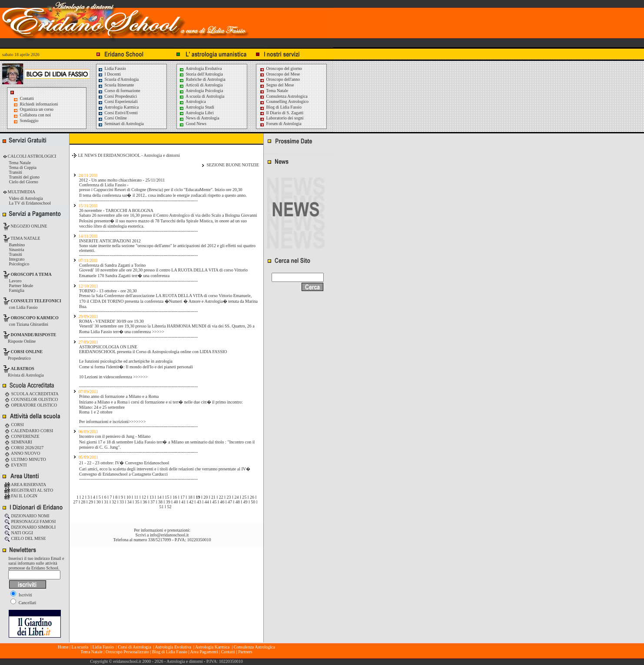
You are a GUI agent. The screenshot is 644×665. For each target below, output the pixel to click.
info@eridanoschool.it (169, 535)
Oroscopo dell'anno (283, 79)
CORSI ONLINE (27, 352)
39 (168, 502)
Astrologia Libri (196, 113)
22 (221, 497)
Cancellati (23, 603)
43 (199, 502)
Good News (193, 124)
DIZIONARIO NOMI (27, 516)
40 (176, 502)
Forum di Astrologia (281, 124)
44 (207, 502)
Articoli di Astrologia (201, 85)
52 (169, 507)
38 (160, 502)
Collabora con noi (36, 115)
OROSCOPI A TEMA (31, 274)
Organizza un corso (37, 109)
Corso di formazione (119, 91)
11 (136, 497)
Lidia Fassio (112, 68)
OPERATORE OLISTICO (31, 405)
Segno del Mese (277, 85)
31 (106, 502)
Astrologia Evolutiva (201, 68)
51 (162, 507)
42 (191, 502)
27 (75, 502)
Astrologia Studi (197, 107)
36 (145, 502)
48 (238, 502)
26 (252, 497)
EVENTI (16, 465)
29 (91, 502)
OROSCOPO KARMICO (35, 318)
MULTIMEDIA (21, 192)
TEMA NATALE (25, 238)
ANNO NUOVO (22, 453)
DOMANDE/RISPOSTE (34, 335)
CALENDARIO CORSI (29, 431)
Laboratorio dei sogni (282, 118)
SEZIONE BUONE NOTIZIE (233, 165)
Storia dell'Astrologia (201, 74)
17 (183, 497)
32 (114, 502)
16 (175, 497)
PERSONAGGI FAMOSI (30, 521)
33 (122, 502)
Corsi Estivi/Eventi (118, 113)
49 (246, 502)
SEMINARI (18, 442)
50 (253, 502)
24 (236, 497)
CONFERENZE (22, 436)
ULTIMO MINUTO (25, 459)
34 (129, 502)
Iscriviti (21, 595)
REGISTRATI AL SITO (29, 490)
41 (183, 502)
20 (206, 497)
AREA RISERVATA (25, 485)
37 (153, 502)
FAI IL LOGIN (21, 496)
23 (229, 497)
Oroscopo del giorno (281, 68)
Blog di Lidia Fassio (281, 107)
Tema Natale (274, 91)
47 (230, 502)
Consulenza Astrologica (284, 96)
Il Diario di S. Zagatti (281, 113)
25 (244, 497)
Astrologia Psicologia (201, 91)
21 (213, 497)
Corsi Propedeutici (117, 96)
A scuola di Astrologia (202, 96)
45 (214, 502)
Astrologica (193, 101)
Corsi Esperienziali (118, 101)
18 (190, 497)
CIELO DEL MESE (25, 538)
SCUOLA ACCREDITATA (32, 394)
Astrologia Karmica (118, 107)
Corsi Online (112, 118)
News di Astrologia (199, 118)
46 (222, 502)
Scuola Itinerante (116, 85)
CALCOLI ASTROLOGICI (31, 156)
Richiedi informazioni (39, 104)
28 (83, 502)
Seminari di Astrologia (121, 124)
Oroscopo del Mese (280, 74)
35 (137, 502)
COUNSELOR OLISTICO (31, 399)
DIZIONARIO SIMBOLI (30, 527)
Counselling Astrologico (284, 101)
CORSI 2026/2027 (24, 448)
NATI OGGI (19, 533)
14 (159, 497)
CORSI (14, 425)
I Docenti (109, 74)
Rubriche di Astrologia (202, 79)
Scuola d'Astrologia (118, 79)
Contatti (27, 98)
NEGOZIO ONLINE (28, 226)
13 (152, 497)
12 (144, 497)
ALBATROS (23, 369)
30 (99, 502)
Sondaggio (29, 121)
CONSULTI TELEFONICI (36, 301)
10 (129, 497)
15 (167, 497)
